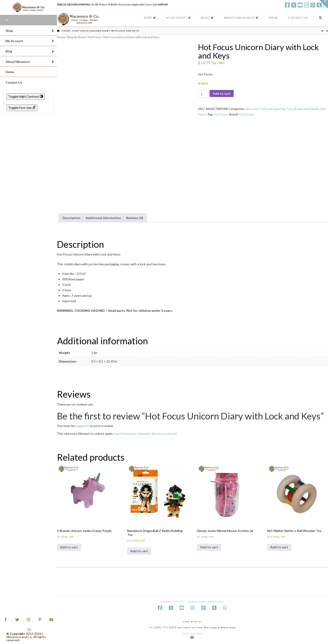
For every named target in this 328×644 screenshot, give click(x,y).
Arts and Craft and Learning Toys (270, 109)
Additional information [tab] (103, 218)
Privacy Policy (173, 602)
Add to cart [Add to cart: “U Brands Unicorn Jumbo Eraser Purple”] (69, 547)
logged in (82, 426)
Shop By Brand (77, 37)
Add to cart (222, 93)
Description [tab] (71, 218)
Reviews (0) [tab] (135, 218)
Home (61, 37)
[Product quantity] (203, 94)
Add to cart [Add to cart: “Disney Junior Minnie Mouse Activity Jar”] (209, 547)
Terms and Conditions (206, 602)
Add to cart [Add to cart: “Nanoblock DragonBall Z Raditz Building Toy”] (139, 551)
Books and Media (307, 109)
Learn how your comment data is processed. (146, 433)
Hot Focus (95, 37)
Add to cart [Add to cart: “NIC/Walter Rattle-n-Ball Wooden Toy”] (279, 547)
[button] (324, 4)
